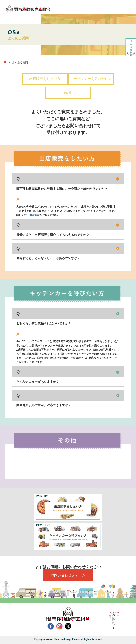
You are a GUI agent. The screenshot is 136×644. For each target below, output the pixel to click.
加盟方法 (34, 215)
